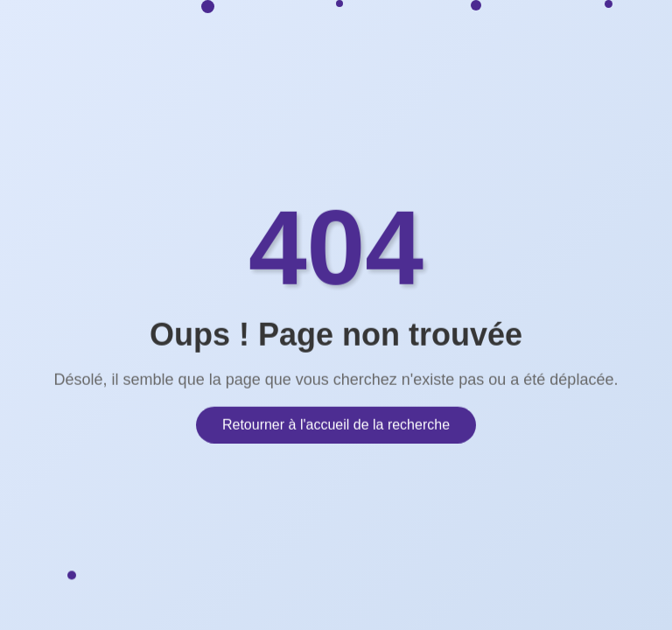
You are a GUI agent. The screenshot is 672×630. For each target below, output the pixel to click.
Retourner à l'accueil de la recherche (336, 423)
